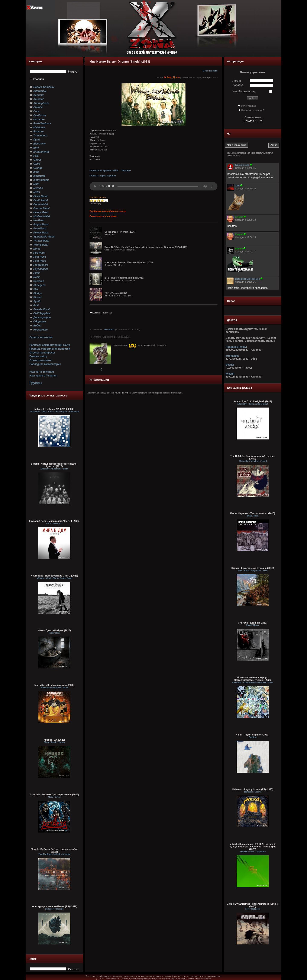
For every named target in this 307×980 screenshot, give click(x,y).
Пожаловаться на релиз (103, 216)
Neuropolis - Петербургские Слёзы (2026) (54, 576)
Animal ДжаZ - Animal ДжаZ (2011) (253, 401)
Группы (36, 383)
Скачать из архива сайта (104, 170)
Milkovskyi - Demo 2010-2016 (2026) (54, 409)
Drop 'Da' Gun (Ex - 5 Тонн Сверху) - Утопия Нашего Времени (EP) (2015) (146, 247)
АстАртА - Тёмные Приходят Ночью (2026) (54, 794)
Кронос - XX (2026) (54, 740)
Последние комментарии (45, 364)
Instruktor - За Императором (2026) (54, 685)
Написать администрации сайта (50, 345)
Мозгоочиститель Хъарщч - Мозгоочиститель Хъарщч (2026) (253, 679)
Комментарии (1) (101, 313)
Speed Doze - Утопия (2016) (120, 232)
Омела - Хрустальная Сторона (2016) (253, 568)
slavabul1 (109, 329)
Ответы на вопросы (42, 353)
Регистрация (248, 106)
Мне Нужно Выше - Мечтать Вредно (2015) (129, 262)
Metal (205, 71)
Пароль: (238, 85)
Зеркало (126, 170)
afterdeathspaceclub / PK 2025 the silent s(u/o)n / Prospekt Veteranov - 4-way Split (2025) (253, 847)
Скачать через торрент (103, 176)
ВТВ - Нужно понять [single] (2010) (124, 278)
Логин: (237, 81)
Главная (39, 79)
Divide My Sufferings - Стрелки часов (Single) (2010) (253, 905)
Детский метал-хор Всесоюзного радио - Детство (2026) (54, 465)
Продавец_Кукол (236, 347)
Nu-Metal (213, 71)
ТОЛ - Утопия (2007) (116, 293)
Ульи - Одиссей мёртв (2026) (54, 630)
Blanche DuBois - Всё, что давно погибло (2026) (54, 850)
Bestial (230, 365)
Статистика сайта (41, 360)
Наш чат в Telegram (42, 372)
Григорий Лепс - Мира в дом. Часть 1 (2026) (54, 521)
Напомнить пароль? (253, 110)
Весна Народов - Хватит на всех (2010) (253, 513)
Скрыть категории (41, 337)
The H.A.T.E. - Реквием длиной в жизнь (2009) (253, 457)
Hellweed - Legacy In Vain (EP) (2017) (253, 789)
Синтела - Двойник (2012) (253, 623)
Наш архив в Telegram (43, 376)
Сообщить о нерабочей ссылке (108, 211)
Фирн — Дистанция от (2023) (253, 735)
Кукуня (230, 374)
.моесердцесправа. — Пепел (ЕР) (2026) (54, 906)
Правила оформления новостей (50, 349)
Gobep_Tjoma (172, 77)
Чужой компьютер (244, 92)
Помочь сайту (38, 356)
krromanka (232, 356)
